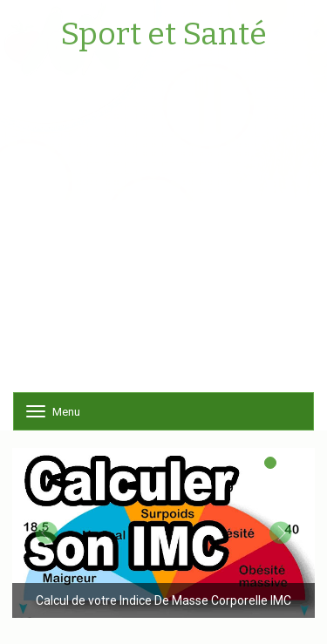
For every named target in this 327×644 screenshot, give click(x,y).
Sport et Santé (163, 35)
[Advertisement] (163, 229)
